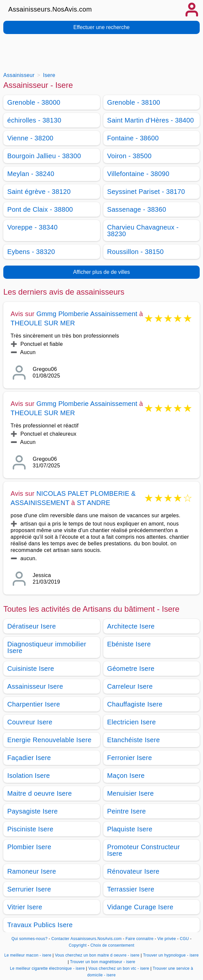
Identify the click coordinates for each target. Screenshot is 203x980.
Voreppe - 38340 (33, 227)
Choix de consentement (112, 945)
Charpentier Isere (34, 704)
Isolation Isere (29, 776)
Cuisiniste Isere (31, 669)
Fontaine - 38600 (133, 138)
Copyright (78, 945)
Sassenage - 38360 (137, 209)
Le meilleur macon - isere (28, 955)
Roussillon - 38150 (135, 252)
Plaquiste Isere (130, 829)
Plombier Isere (29, 847)
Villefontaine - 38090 (138, 174)
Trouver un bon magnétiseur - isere (103, 962)
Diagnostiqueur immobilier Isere (47, 647)
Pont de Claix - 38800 (40, 209)
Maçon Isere (126, 776)
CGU (185, 939)
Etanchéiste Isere (134, 740)
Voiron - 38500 (130, 156)
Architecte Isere (131, 626)
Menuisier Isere (131, 793)
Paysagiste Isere (33, 811)
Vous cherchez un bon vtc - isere (119, 968)
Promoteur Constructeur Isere (144, 850)
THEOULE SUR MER (43, 323)
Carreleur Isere (130, 686)
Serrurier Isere (29, 889)
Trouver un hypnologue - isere (171, 955)
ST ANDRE (94, 503)
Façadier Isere (29, 758)
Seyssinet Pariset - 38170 (146, 192)
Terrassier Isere (131, 889)
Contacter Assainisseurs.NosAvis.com (87, 939)
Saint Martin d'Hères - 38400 (151, 120)
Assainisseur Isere (35, 686)
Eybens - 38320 (31, 252)
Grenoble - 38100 (134, 102)
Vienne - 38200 (30, 138)
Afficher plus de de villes (101, 272)
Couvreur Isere (30, 722)
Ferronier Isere (130, 758)
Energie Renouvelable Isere (49, 740)
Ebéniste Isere (129, 644)
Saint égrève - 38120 (39, 192)
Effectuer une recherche (101, 27)
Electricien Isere (132, 722)
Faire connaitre (139, 939)
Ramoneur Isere (32, 871)
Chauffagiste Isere (135, 704)
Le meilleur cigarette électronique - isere (47, 968)
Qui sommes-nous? (30, 939)
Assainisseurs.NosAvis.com (50, 9)
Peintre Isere (127, 811)
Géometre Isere (131, 669)
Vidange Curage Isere (140, 907)
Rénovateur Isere (134, 871)
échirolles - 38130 (34, 120)
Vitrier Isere (25, 907)
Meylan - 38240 (31, 174)
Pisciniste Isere (30, 829)
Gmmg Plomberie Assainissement (87, 314)
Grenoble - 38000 (34, 102)
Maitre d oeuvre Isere (40, 793)
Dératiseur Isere (32, 626)
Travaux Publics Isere (40, 925)
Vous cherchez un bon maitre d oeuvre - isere (97, 955)
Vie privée (167, 939)
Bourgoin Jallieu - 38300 (44, 156)
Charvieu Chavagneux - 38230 (143, 231)
